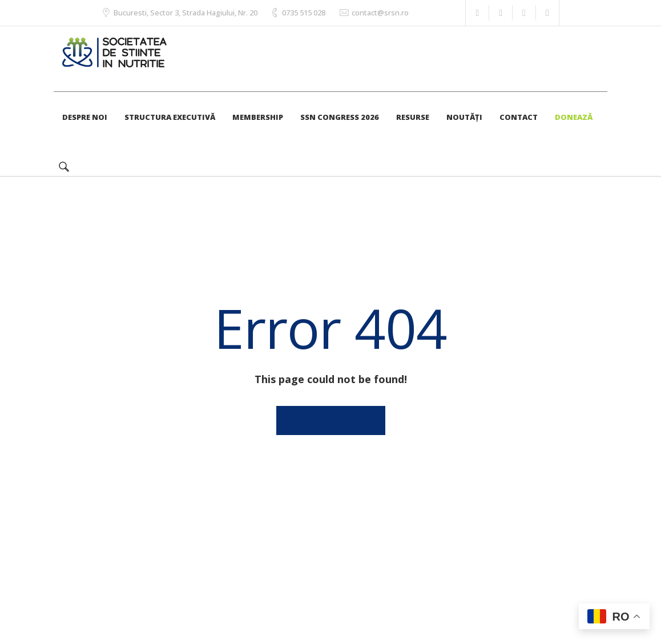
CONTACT (519, 117)
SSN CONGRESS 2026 (340, 117)
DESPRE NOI (85, 117)
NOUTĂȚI (464, 117)
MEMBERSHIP (258, 117)
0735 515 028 (304, 13)
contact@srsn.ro (380, 13)
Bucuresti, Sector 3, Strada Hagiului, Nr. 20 (186, 13)
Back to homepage (331, 420)
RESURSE (413, 117)
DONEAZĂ (574, 117)
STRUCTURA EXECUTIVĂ (170, 117)
